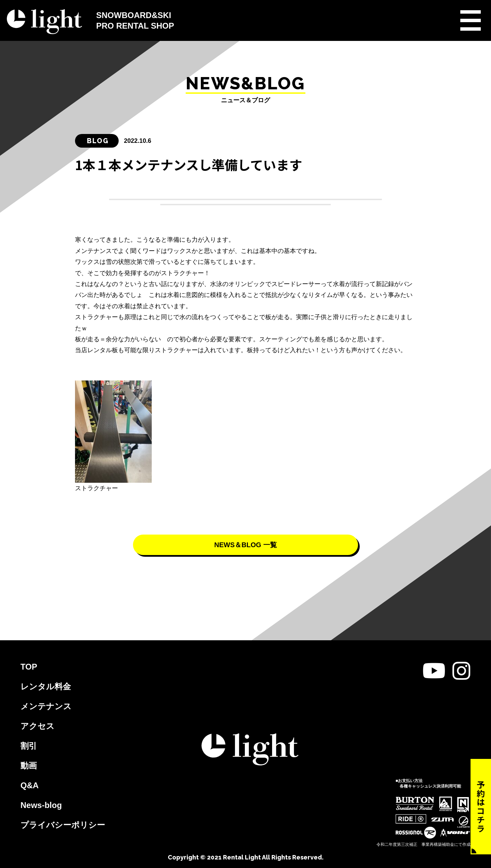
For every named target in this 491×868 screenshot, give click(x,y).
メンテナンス (46, 706)
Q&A (29, 785)
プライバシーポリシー (63, 825)
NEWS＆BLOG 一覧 (245, 545)
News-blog (41, 805)
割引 (29, 746)
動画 (29, 766)
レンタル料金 (46, 686)
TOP (29, 667)
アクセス (38, 726)
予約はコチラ (481, 807)
